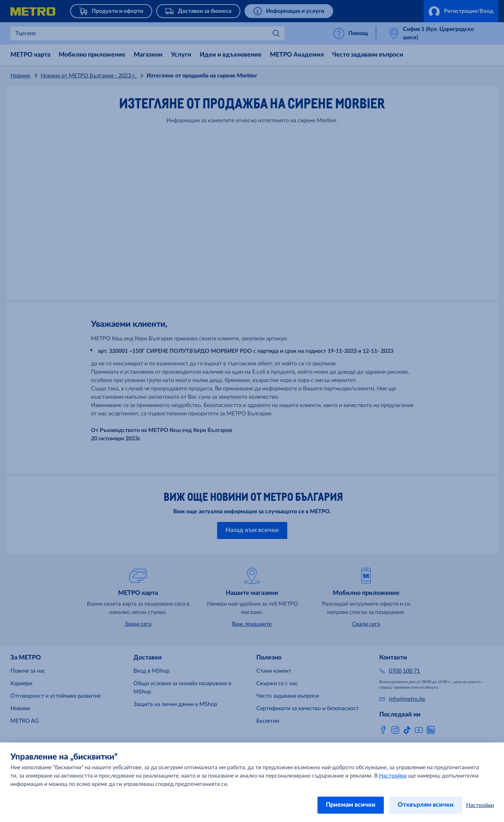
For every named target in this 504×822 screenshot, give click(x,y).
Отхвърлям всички (426, 805)
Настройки (393, 776)
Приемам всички (351, 805)
